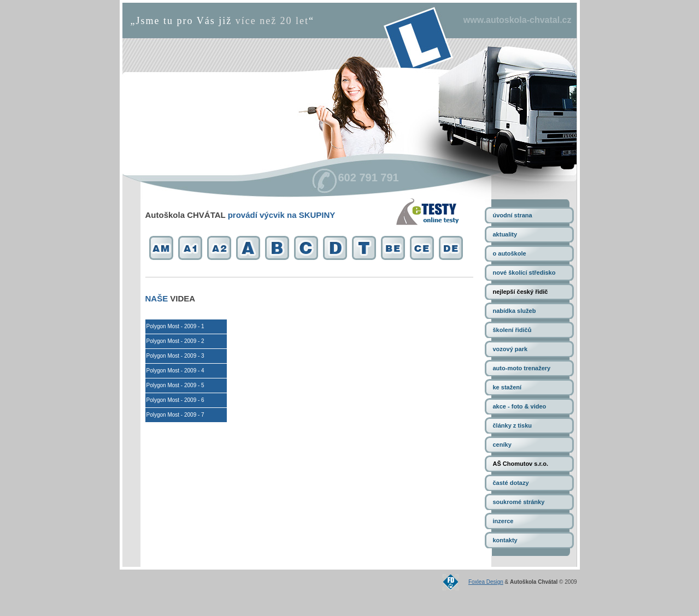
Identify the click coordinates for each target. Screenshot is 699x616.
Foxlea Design (486, 582)
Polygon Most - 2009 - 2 (175, 341)
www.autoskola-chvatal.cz (518, 20)
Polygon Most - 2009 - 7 (175, 415)
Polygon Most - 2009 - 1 (175, 326)
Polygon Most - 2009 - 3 (175, 356)
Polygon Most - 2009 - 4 (175, 371)
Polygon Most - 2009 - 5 (175, 385)
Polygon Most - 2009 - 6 (175, 400)
